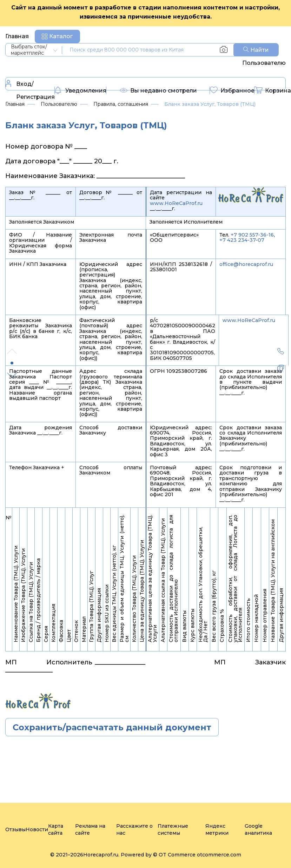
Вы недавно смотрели (158, 92)
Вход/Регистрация (30, 90)
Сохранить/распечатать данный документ (112, 727)
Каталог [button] (61, 36)
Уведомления (81, 91)
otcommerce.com (219, 855)
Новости (37, 829)
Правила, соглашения (121, 104)
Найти (256, 50)
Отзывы (15, 829)
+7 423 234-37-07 (242, 240)
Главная (17, 36)
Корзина (273, 91)
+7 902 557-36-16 (252, 235)
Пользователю (264, 63)
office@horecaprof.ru (246, 264)
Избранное (232, 91)
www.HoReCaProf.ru (176, 203)
